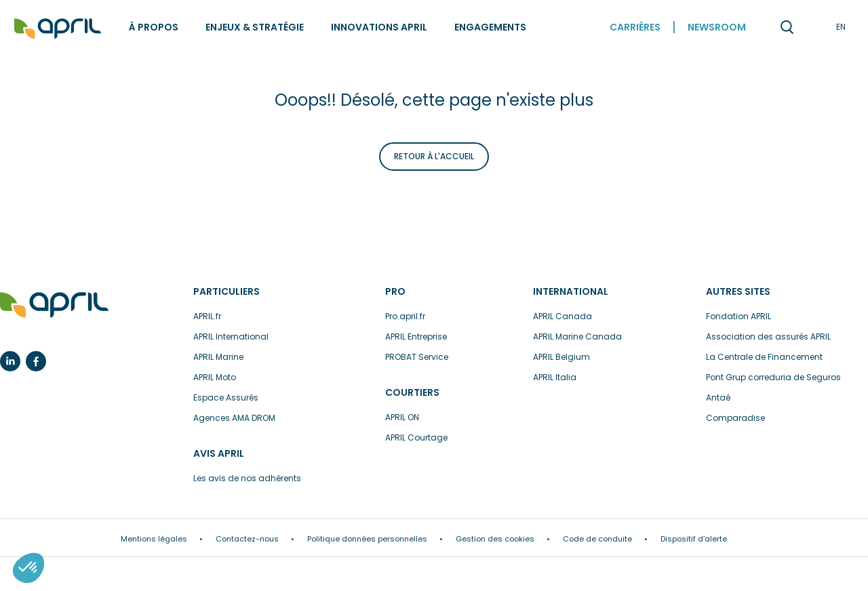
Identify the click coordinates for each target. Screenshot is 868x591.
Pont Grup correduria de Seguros (773, 377)
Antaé (718, 398)
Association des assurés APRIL (768, 337)
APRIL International (231, 337)
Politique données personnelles (367, 539)
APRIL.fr (207, 316)
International (571, 291)
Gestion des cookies (495, 539)
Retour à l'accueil (434, 156)
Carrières (635, 27)
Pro (395, 291)
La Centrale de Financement (764, 357)
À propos (154, 27)
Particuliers (226, 291)
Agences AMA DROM (234, 418)
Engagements (490, 27)
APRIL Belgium (561, 357)
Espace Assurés (226, 398)
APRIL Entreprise (416, 337)
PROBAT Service (417, 357)
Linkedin (10, 361)
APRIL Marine (218, 357)
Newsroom (717, 27)
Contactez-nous (247, 539)
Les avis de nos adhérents (247, 478)
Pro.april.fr (405, 316)
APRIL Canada (563, 316)
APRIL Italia (555, 377)
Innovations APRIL (379, 27)
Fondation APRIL (738, 316)
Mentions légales (154, 539)
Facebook (36, 361)
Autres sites (738, 291)
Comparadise (735, 418)
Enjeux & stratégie (255, 27)
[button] (28, 568)
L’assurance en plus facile (54, 305)
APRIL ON (402, 417)
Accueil (58, 29)
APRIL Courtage (416, 437)
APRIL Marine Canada (577, 337)
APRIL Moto (215, 377)
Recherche (787, 27)
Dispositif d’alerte (694, 539)
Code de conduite (597, 539)
